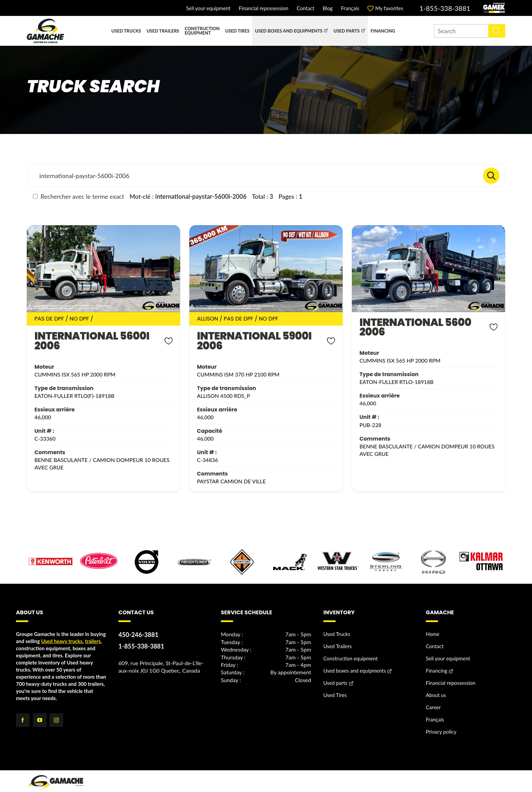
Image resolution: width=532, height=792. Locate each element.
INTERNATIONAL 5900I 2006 (248, 336)
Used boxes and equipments (289, 31)
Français (350, 8)
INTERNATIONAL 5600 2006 (409, 322)
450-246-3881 (138, 625)
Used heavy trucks (62, 631)
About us (436, 685)
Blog (328, 8)
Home (433, 624)
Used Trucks (126, 31)
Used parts (347, 31)
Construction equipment (202, 31)
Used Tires (237, 31)
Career (433, 697)
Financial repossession (264, 8)
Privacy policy (441, 722)
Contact (305, 8)
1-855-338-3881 (445, 8)
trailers (93, 631)
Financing (383, 31)
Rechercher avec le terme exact (79, 196)
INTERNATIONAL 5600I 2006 (85, 336)
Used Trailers (163, 31)
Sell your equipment (208, 8)
